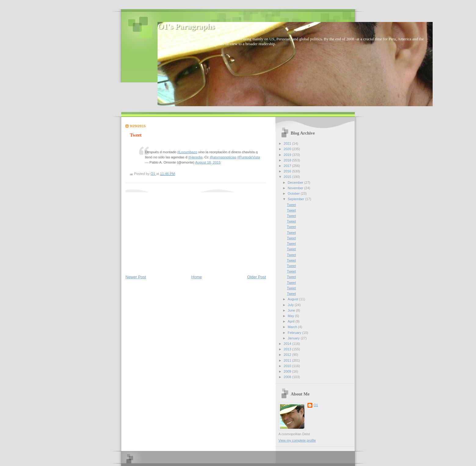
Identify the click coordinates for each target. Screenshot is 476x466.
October (294, 193)
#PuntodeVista (249, 157)
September (296, 199)
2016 (288, 171)
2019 (288, 155)
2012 (288, 355)
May (291, 316)
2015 (288, 177)
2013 (288, 349)
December (296, 182)
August (293, 299)
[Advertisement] (171, 230)
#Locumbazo (187, 152)
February (295, 333)
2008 (288, 377)
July (291, 305)
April (291, 321)
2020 (288, 149)
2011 (288, 360)
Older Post (257, 277)
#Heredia (195, 157)
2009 (288, 371)
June (292, 310)
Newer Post (136, 277)
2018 (288, 160)
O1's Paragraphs (186, 26)
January (294, 338)
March (293, 327)
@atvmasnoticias (223, 157)
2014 (288, 344)
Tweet (291, 205)
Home (197, 277)
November (296, 188)
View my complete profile (297, 440)
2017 (288, 166)
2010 (288, 366)
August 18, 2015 (208, 162)
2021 (288, 143)
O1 (316, 405)
